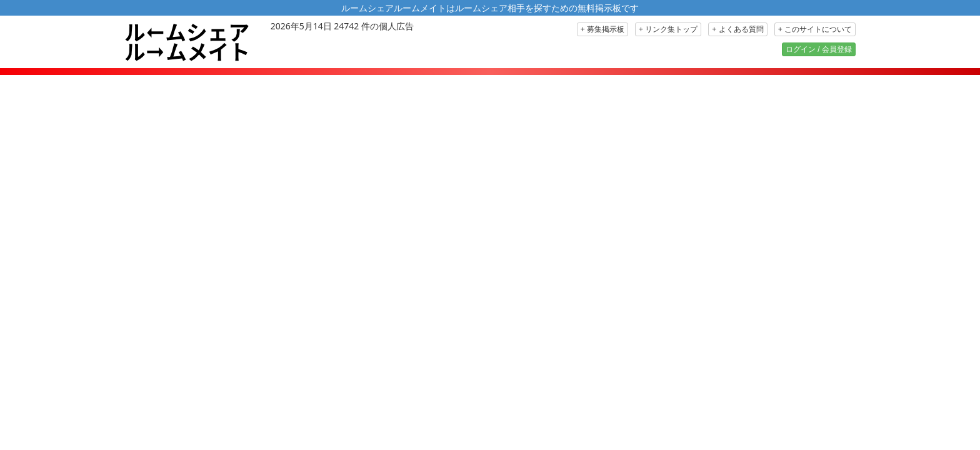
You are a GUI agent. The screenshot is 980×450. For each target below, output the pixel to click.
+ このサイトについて (815, 29)
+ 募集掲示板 (602, 29)
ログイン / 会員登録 (819, 49)
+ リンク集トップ (668, 29)
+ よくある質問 (737, 29)
